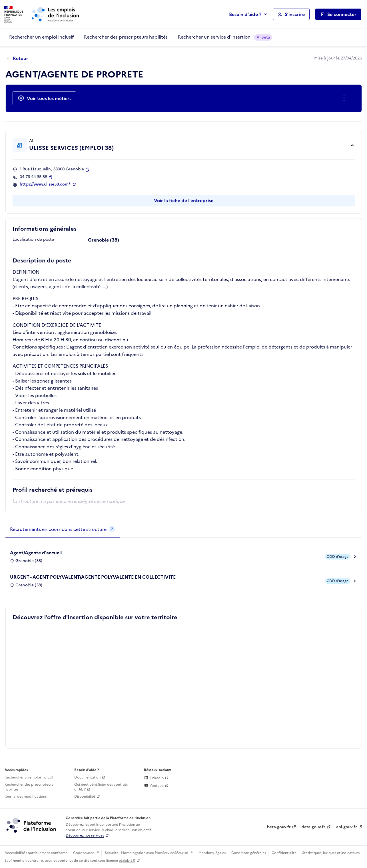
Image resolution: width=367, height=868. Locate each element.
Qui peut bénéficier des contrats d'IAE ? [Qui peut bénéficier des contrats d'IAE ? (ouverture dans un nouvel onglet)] (101, 787)
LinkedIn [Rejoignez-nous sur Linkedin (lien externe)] (154, 778)
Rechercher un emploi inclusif (41, 37)
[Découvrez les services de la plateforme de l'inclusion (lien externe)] (32, 825)
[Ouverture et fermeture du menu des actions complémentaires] (345, 98)
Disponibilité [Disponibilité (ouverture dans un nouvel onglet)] (85, 797)
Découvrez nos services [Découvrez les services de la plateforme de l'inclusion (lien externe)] (85, 835)
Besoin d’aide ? (245, 14)
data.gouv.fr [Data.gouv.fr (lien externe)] (313, 827)
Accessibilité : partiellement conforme (36, 853)
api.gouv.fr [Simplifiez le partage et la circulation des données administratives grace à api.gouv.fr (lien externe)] (347, 827)
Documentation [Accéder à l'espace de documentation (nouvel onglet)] (87, 777)
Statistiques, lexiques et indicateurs (331, 853)
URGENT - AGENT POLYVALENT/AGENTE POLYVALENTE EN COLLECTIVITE (93, 577)
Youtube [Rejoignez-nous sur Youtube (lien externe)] (154, 786)
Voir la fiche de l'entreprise (184, 200)
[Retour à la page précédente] (19, 59)
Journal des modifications (26, 797)
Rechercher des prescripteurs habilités (126, 37)
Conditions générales (249, 853)
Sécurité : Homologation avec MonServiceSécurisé (146, 853)
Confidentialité (284, 853)
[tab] (63, 529)
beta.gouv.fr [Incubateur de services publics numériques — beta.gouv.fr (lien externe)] (279, 827)
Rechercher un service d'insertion (225, 37)
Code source (84, 853)
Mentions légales (212, 853)
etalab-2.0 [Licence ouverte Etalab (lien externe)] (127, 861)
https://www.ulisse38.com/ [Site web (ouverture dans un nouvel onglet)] (45, 184)
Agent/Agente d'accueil (36, 553)
